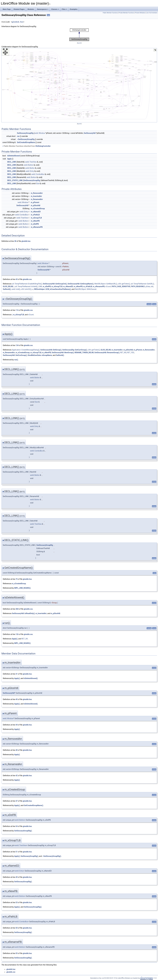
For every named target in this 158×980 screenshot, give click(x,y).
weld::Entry (30, 171)
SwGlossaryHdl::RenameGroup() (107, 353)
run (18, 136)
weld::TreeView (31, 162)
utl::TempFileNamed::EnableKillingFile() (27, 284)
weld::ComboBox (38, 174)
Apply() (15, 639)
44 (17, 725)
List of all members (152, 13)
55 (17, 953)
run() (16, 360)
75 (17, 579)
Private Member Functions (126, 13)
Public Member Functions (110, 13)
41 (17, 674)
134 (17, 345)
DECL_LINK (12, 162)
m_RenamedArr (37, 199)
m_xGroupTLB (36, 218)
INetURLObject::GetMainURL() (106, 284)
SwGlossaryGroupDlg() (23, 831)
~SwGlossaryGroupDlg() (52, 856)
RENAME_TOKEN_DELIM (84, 353)
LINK (40, 286)
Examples (74, 9)
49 (17, 877)
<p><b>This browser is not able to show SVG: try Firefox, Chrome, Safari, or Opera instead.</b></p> (79, 35)
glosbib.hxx (18, 22)
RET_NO (123, 353)
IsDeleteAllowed (14, 156)
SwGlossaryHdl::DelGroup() (51, 350)
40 (17, 750)
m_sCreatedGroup (38, 209)
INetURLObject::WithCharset (86, 289)
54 (17, 826)
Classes (55, 9)
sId (152, 286)
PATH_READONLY (138, 286)
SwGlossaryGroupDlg (25, 133)
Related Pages (19, 9)
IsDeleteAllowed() (31, 678)
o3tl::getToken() (124, 284)
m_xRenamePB (37, 227)
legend (79, 43)
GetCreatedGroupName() (33, 805)
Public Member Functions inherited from (26, 146)
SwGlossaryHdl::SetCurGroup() (15, 355)
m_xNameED (36, 212)
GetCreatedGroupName (26, 142)
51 (17, 852)
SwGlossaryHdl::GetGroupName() (80, 284)
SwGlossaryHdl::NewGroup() (63, 353)
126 (17, 634)
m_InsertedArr (36, 196)
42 (17, 776)
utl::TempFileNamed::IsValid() (26, 286)
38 (15, 241)
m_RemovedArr (37, 193)
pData (148, 286)
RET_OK (25, 639)
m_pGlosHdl (36, 205)
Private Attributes (140, 13)
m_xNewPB (35, 221)
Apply (10, 159)
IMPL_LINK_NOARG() (22, 588)
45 (17, 699)
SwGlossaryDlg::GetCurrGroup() (75, 350)
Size (38, 183)
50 (17, 928)
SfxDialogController (43, 146)
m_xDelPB (35, 224)
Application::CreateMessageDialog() (26, 350)
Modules (31, 9)
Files (64, 9)
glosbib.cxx (27, 279)
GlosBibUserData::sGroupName (40, 355)
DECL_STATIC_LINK (15, 180)
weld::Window (40, 133)
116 (17, 310)
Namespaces (43, 9)
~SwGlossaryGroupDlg (26, 139)
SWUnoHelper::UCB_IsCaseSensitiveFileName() (52, 289)
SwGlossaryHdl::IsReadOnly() (23, 613)
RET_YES (131, 353)
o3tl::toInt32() (26, 289)
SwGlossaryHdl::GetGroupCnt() (55, 284)
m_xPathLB (35, 215)
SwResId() (7, 289)
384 (17, 609)
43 (17, 279)
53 (17, 902)
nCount (108, 286)
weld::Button (29, 165)
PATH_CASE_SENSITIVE (121, 286)
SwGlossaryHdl (90, 133)
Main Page (7, 9)
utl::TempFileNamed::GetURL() (142, 284)
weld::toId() (16, 289)
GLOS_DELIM (8, 286)
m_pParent (35, 202)
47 (17, 801)
